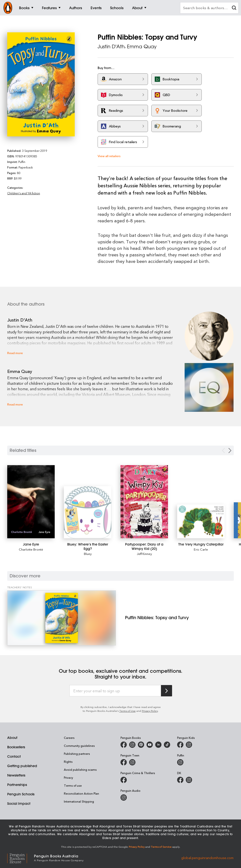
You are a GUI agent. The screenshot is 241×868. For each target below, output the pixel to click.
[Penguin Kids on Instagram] (189, 745)
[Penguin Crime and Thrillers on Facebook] (124, 780)
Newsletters (16, 775)
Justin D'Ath (111, 46)
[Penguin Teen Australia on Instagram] (132, 762)
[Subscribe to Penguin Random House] (167, 691)
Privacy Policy (150, 711)
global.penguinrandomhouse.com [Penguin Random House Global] (207, 857)
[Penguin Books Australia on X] (141, 745)
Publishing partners (77, 754)
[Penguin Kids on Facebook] (180, 745)
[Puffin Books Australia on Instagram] (180, 762)
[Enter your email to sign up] (115, 691)
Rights (68, 762)
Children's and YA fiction (24, 193)
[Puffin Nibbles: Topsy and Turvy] (62, 618)
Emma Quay (142, 46)
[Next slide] (230, 451)
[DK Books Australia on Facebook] (180, 780)
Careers (69, 738)
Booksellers (16, 747)
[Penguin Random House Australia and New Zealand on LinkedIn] (158, 745)
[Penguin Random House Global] (21, 858)
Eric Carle (201, 549)
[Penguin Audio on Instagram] (124, 798)
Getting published (22, 766)
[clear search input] (234, 8)
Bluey (88, 554)
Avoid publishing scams (80, 770)
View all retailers (109, 156)
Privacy (68, 777)
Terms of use (73, 785)
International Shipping (79, 801)
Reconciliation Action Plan (81, 793)
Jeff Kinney (144, 554)
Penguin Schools (21, 794)
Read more (15, 353)
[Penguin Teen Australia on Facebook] (124, 762)
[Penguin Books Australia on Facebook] (124, 745)
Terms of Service (161, 847)
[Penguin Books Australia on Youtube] (150, 745)
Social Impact (19, 804)
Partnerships (17, 785)
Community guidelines (79, 746)
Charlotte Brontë (31, 549)
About (12, 738)
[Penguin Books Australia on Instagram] (132, 745)
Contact (14, 756)
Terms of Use (127, 711)
